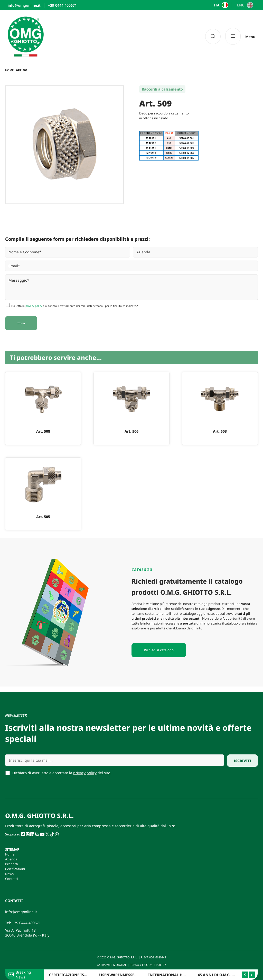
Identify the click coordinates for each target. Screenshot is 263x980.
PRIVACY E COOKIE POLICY (148, 965)
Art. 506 (131, 431)
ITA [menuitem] (217, 5)
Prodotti (12, 864)
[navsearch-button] (213, 37)
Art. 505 (43, 517)
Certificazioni (15, 869)
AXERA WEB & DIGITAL (111, 965)
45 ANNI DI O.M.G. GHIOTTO (223, 975)
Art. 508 (43, 431)
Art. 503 (220, 431)
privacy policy (34, 306)
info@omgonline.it (21, 912)
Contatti (11, 879)
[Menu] (240, 36)
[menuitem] (220, 5)
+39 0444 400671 (26, 923)
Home (9, 70)
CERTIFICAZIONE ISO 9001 (73, 975)
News (9, 874)
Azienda (11, 859)
